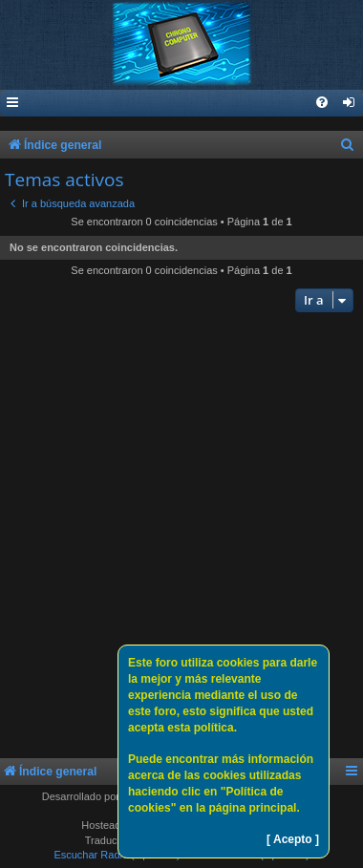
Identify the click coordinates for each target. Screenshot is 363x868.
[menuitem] (350, 104)
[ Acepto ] (293, 839)
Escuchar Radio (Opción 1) (117, 855)
